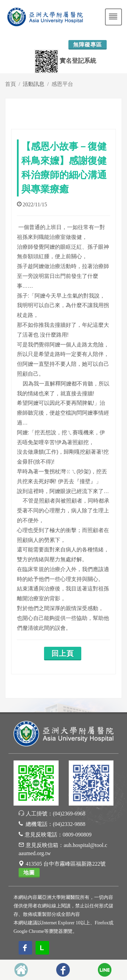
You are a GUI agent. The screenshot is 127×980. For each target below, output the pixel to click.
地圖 (29, 873)
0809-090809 (77, 835)
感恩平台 (62, 84)
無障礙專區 (88, 45)
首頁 (10, 84)
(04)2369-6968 (69, 814)
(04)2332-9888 (69, 824)
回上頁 (63, 654)
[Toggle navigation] (113, 17)
